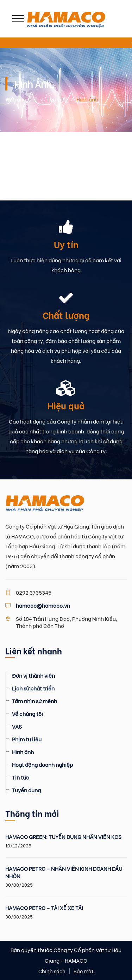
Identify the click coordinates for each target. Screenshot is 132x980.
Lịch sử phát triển (33, 688)
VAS (17, 726)
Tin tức (21, 777)
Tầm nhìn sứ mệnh (34, 701)
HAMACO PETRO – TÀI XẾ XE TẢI (44, 908)
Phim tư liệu (27, 739)
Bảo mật (84, 971)
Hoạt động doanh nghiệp (42, 764)
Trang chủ (21, 99)
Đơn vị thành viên (33, 675)
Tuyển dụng (26, 790)
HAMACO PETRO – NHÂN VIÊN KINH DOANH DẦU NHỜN (64, 872)
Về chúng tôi (27, 713)
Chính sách (52, 971)
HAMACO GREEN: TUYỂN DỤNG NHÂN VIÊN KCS (63, 837)
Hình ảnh (23, 752)
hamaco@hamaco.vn (43, 605)
